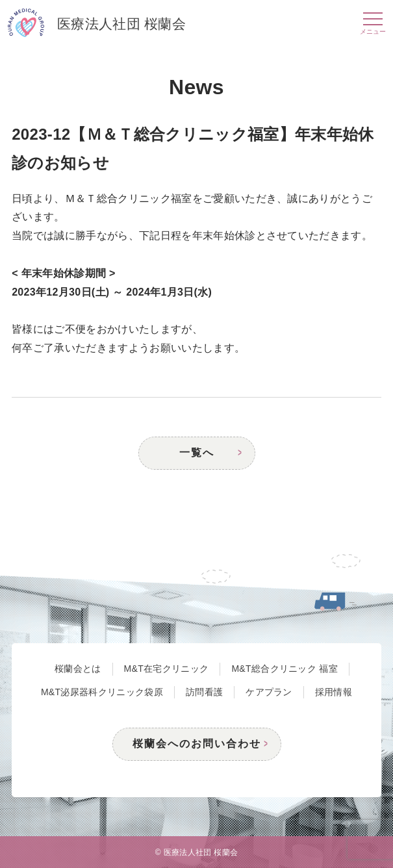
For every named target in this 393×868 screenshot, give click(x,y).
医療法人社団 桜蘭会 (97, 25)
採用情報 (334, 692)
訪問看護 (204, 692)
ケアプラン (269, 692)
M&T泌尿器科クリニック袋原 (102, 692)
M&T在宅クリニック (167, 669)
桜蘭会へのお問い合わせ (197, 744)
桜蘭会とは (78, 669)
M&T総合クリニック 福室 (285, 669)
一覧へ (197, 453)
